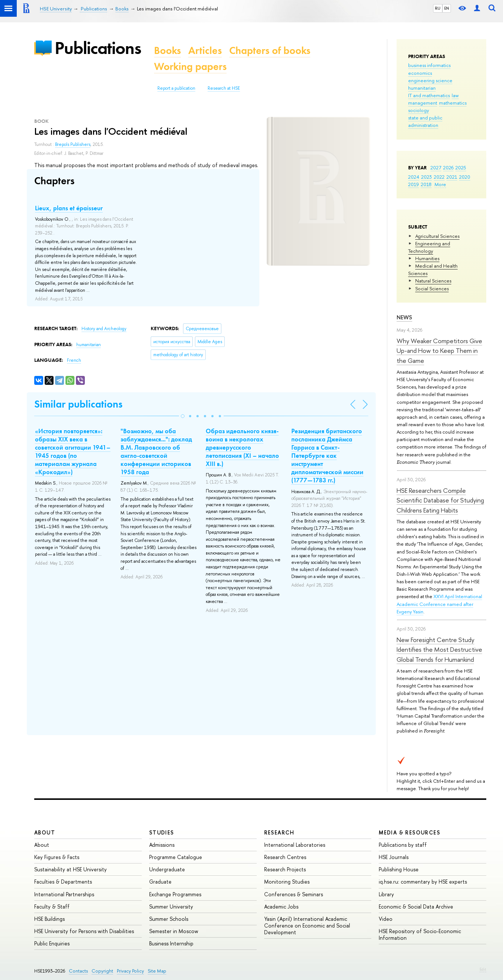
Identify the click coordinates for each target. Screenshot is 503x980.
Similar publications (78, 404)
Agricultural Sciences (437, 236)
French (74, 360)
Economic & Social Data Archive (416, 906)
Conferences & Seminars (294, 894)
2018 (426, 184)
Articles (205, 50)
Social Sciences (432, 288)
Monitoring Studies (287, 882)
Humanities (427, 258)
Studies (162, 832)
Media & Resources (409, 832)
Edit (483, 969)
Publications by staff (403, 845)
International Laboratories (295, 845)
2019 (414, 184)
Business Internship (171, 943)
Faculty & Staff (52, 906)
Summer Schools (169, 919)
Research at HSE (224, 88)
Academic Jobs (281, 906)
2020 (465, 177)
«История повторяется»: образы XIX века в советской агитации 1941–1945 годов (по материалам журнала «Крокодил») (73, 451)
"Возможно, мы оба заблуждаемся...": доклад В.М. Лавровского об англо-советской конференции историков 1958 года (156, 451)
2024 (414, 177)
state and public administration (425, 121)
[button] (183, 416)
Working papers (190, 66)
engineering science (430, 80)
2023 (427, 177)
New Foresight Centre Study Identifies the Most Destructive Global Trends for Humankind (439, 649)
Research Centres (285, 857)
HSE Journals (394, 857)
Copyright (102, 971)
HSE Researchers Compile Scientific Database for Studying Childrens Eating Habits (440, 500)
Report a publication (176, 88)
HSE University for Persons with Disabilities (84, 931)
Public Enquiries (52, 943)
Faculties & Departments (63, 882)
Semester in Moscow (174, 931)
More (440, 184)
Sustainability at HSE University (71, 869)
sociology (419, 110)
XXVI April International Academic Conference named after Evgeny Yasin (439, 604)
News (404, 317)
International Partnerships (64, 894)
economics (420, 73)
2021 (452, 177)
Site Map (157, 971)
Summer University (171, 906)
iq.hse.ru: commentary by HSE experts (423, 882)
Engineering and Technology (429, 247)
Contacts (78, 971)
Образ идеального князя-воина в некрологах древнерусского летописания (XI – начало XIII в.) (242, 447)
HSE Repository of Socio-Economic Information (420, 934)
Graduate (160, 882)
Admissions (162, 845)
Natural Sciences (433, 281)
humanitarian (422, 88)
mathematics (453, 103)
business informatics (429, 65)
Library (386, 894)
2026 (448, 167)
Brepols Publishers (73, 144)
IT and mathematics (429, 95)
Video (386, 919)
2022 (439, 177)
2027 (436, 167)
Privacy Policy (130, 971)
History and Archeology (104, 329)
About (45, 832)
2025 (461, 167)
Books (167, 50)
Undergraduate (167, 869)
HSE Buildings (49, 919)
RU (438, 8)
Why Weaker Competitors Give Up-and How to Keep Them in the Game (439, 351)
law (455, 95)
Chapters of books (270, 50)
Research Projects (285, 869)
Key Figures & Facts (57, 857)
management (423, 103)
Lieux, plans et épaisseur (69, 208)
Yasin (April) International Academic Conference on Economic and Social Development (307, 925)
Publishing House (399, 869)
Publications (98, 48)
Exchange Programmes (175, 894)
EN (447, 8)
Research (279, 832)
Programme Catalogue (176, 857)
